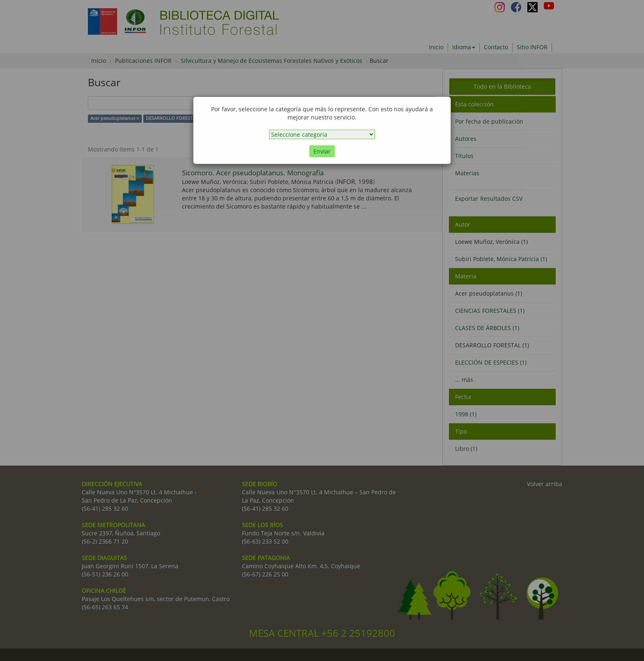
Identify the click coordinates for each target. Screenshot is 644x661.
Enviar (322, 151)
